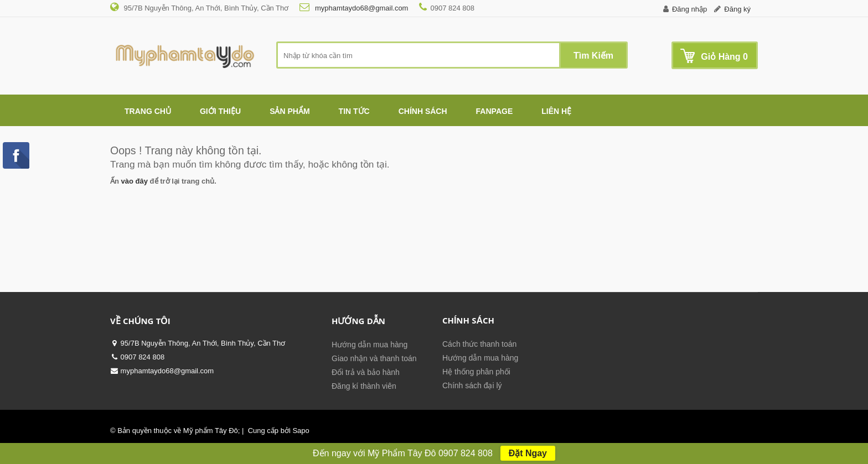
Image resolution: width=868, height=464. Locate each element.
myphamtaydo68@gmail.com (360, 8)
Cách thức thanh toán (479, 344)
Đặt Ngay (528, 453)
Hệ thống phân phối (476, 372)
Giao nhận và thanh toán (374, 358)
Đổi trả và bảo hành (366, 372)
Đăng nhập (689, 9)
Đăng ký (737, 9)
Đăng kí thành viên (364, 386)
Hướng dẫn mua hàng (370, 345)
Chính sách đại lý (472, 385)
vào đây (135, 181)
